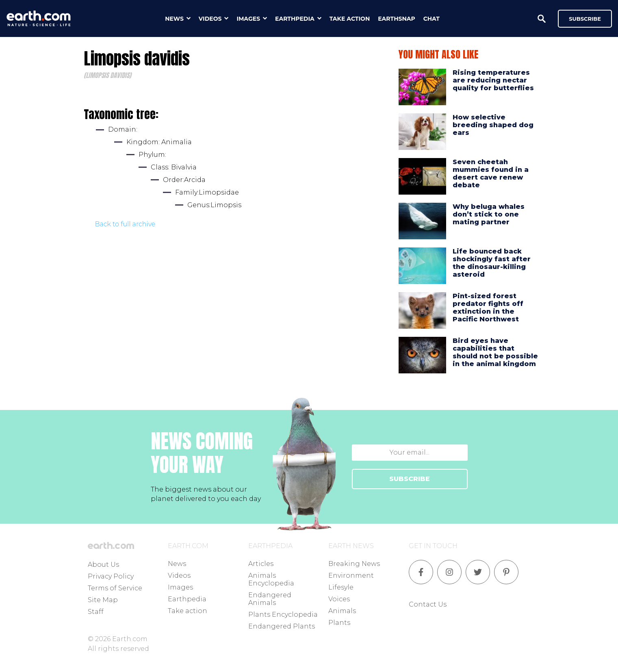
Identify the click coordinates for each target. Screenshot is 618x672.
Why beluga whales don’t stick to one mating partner (489, 214)
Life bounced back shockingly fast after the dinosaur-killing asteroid (492, 263)
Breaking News (354, 564)
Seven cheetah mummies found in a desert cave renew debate (491, 174)
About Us (103, 565)
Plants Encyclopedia (283, 615)
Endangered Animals (270, 599)
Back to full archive (125, 224)
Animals (342, 611)
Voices (339, 599)
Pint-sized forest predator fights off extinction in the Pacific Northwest (488, 308)
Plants (339, 623)
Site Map (103, 600)
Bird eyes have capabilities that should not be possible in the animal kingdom (495, 352)
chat (432, 19)
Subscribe (585, 19)
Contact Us (428, 604)
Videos (179, 576)
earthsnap (396, 19)
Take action (188, 611)
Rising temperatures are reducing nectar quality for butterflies (493, 80)
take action (350, 19)
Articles (261, 564)
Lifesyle (341, 587)
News (177, 564)
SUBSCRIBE (410, 479)
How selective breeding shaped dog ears (493, 125)
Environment (351, 576)
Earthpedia (187, 599)
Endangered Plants (282, 626)
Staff (96, 612)
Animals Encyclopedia (271, 579)
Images (180, 587)
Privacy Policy (111, 576)
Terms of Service (115, 588)
